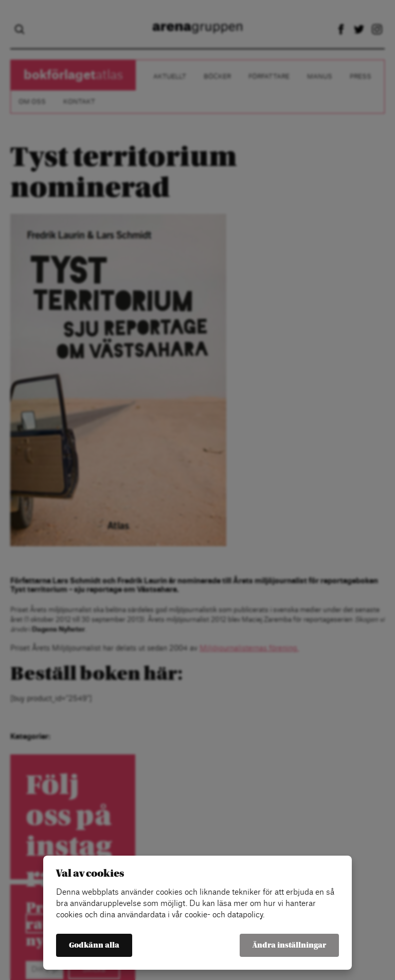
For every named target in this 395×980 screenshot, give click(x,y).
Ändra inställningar (289, 945)
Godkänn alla (94, 945)
